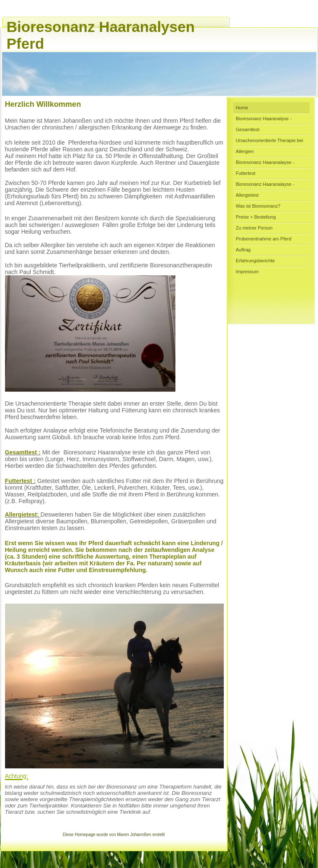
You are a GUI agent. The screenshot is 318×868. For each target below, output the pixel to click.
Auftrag (243, 250)
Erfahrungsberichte (256, 261)
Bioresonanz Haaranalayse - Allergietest (265, 190)
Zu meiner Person (254, 228)
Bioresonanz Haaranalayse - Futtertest (265, 168)
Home (242, 108)
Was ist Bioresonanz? (258, 206)
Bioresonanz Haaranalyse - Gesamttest (264, 124)
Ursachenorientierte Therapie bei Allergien (270, 146)
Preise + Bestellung (256, 217)
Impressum (247, 272)
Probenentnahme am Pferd (264, 239)
